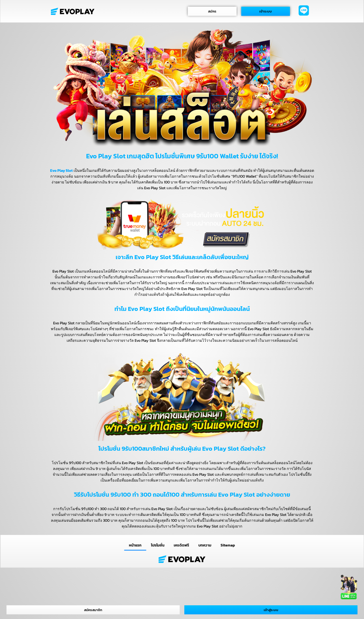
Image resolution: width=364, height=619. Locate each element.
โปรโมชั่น (158, 545)
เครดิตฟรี (182, 545)
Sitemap (228, 545)
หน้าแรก (135, 545)
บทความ (205, 545)
